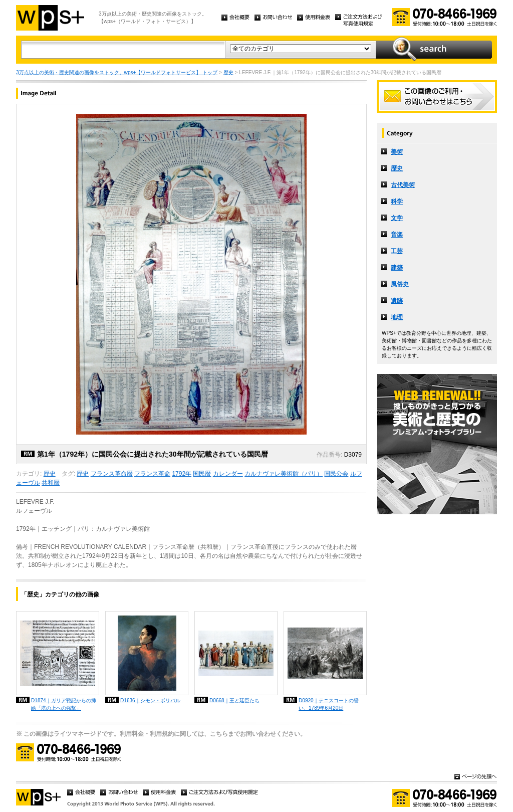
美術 (397, 152)
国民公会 (336, 474)
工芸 (397, 251)
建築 (397, 268)
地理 (397, 317)
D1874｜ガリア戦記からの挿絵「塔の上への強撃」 (64, 704)
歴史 (228, 72)
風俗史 (400, 284)
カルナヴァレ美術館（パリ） (284, 474)
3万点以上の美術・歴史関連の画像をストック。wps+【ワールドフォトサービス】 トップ (117, 72)
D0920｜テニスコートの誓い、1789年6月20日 (329, 704)
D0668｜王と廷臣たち (234, 700)
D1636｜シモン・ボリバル (150, 700)
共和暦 (51, 483)
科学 (397, 201)
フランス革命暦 (112, 474)
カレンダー (228, 474)
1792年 (182, 474)
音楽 (397, 235)
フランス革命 (152, 474)
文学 (397, 218)
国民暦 (202, 474)
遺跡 (397, 301)
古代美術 (403, 185)
